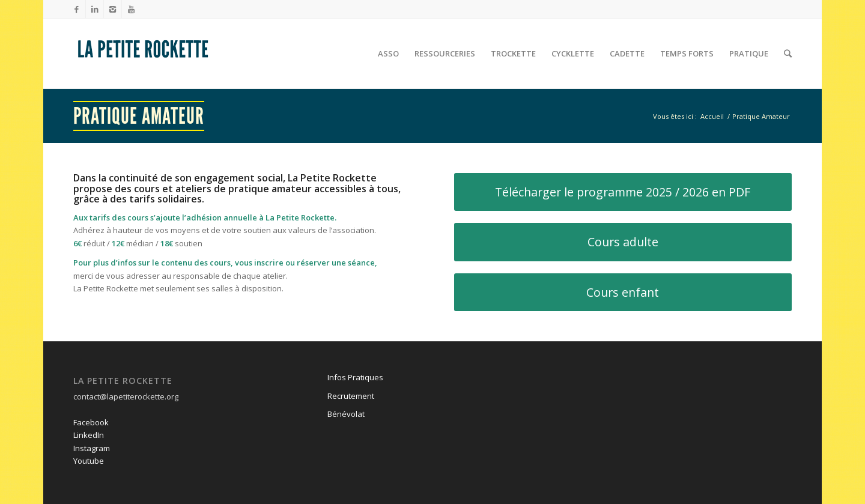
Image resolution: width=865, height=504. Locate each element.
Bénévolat (346, 414)
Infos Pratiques (355, 377)
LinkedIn (89, 435)
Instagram (92, 448)
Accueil (712, 116)
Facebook (91, 422)
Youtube (89, 461)
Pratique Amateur (139, 116)
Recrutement (351, 396)
